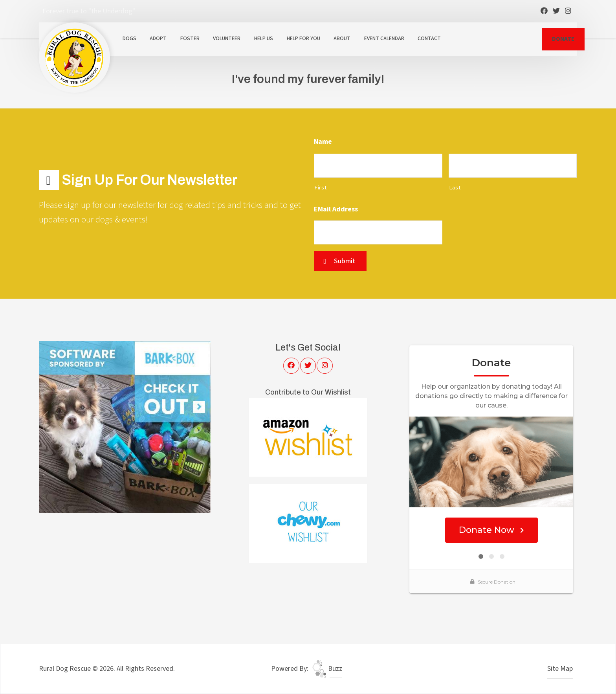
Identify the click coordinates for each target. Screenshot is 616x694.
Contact (429, 39)
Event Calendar (384, 39)
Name (323, 142)
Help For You (303, 39)
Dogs (129, 39)
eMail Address (336, 209)
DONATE (563, 39)
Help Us (264, 39)
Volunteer (227, 39)
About (342, 39)
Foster (190, 39)
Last (455, 188)
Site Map (560, 669)
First (320, 188)
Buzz (327, 669)
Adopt (158, 39)
